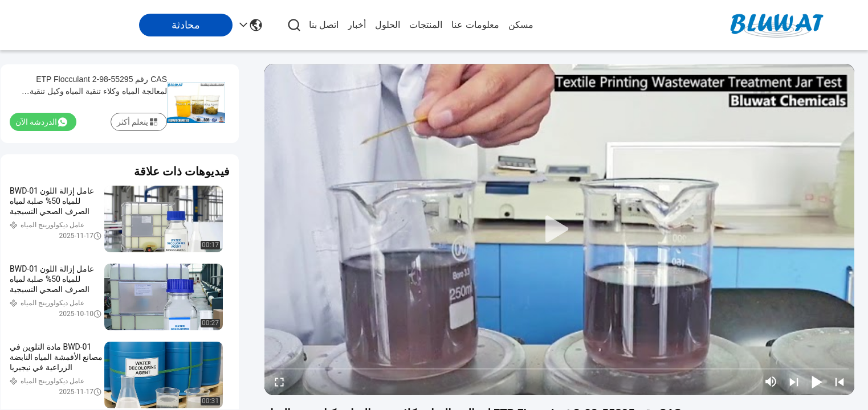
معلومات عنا (475, 25)
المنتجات (426, 25)
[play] (560, 229)
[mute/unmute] (771, 382)
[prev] (840, 382)
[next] (794, 382)
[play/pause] (817, 382)
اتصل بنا (324, 25)
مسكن (521, 25)
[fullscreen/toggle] (279, 382)
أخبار (357, 25)
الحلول (388, 25)
